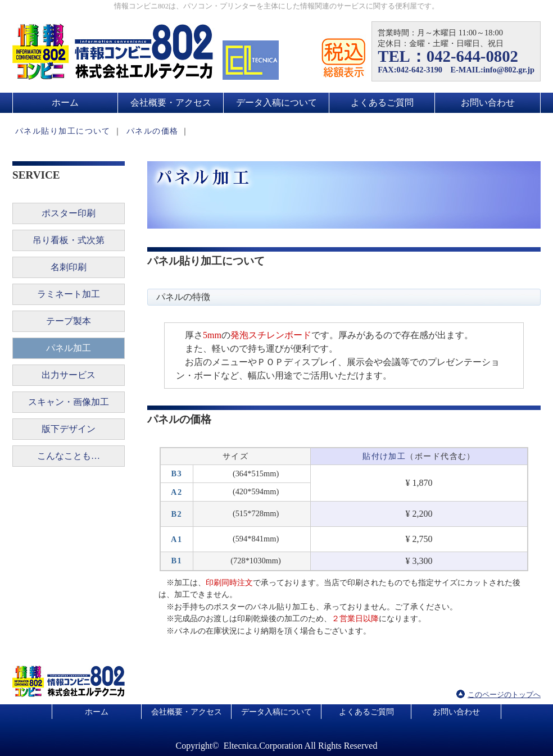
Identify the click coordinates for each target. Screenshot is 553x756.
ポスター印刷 (69, 213)
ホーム (65, 103)
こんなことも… (69, 456)
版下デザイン (69, 429)
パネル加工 (69, 348)
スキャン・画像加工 (69, 402)
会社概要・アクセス (171, 103)
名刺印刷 (69, 267)
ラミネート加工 (69, 294)
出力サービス (69, 375)
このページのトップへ (504, 695)
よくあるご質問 (382, 103)
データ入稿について (276, 103)
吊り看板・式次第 (69, 240)
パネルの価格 (153, 131)
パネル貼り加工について (63, 131)
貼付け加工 (384, 456)
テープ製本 (69, 321)
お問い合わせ (488, 103)
